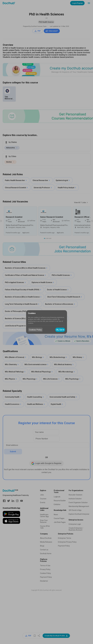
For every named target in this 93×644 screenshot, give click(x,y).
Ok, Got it (60, 330)
